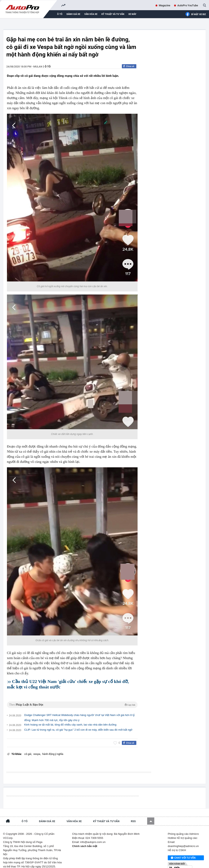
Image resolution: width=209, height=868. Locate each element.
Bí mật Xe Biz (196, 14)
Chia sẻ (130, 66)
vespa (37, 748)
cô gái (28, 748)
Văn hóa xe (91, 14)
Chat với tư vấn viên (183, 849)
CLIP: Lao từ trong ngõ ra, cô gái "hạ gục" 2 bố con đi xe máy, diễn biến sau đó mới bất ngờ (78, 724)
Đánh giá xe (73, 14)
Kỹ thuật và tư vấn (113, 14)
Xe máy (132, 14)
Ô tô (60, 14)
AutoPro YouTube (188, 5)
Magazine (165, 5)
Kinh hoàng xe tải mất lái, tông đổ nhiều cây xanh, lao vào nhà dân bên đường (70, 719)
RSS (133, 812)
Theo (72, 699)
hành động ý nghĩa (53, 748)
